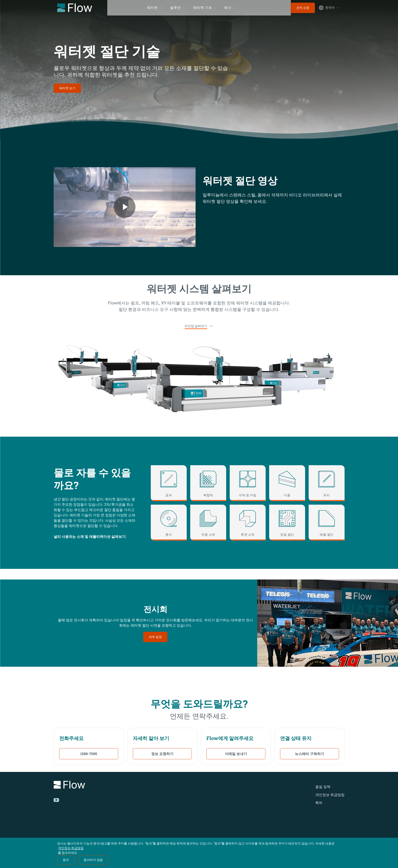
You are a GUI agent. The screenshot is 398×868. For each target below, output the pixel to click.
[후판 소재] (248, 523)
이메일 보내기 (236, 754)
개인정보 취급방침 (330, 795)
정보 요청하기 (162, 754)
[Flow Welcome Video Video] (125, 207)
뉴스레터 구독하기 (310, 754)
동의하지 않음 (93, 860)
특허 (319, 803)
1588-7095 (89, 754)
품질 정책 (323, 787)
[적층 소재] (208, 523)
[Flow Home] (75, 8)
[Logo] (110, 786)
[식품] (287, 483)
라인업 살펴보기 (196, 326)
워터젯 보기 (67, 88)
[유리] (327, 483)
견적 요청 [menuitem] (303, 8)
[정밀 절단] (287, 523)
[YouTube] (56, 800)
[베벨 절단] (327, 523)
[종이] (169, 523)
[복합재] (208, 483)
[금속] (169, 483)
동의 (66, 860)
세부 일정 (155, 637)
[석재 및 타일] (248, 483)
